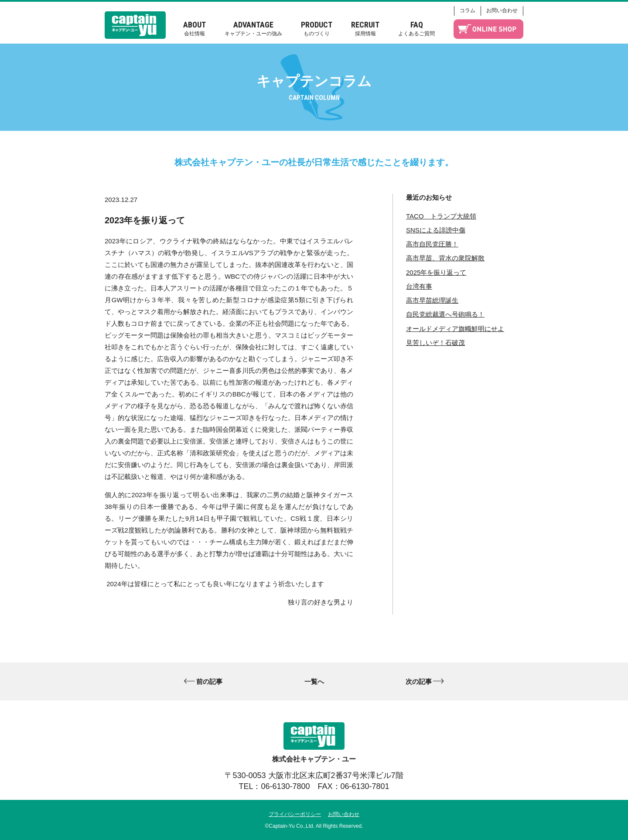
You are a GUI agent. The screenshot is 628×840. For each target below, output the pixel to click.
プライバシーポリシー (295, 814)
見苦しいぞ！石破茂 (435, 343)
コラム (468, 10)
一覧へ (314, 681)
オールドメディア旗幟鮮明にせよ (455, 329)
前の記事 (209, 681)
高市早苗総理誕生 (432, 300)
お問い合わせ (502, 10)
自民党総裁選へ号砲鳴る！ (445, 314)
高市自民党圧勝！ (432, 244)
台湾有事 (419, 286)
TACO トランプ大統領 (441, 216)
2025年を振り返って (436, 272)
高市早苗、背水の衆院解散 (445, 258)
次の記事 (419, 681)
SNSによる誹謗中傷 (436, 230)
